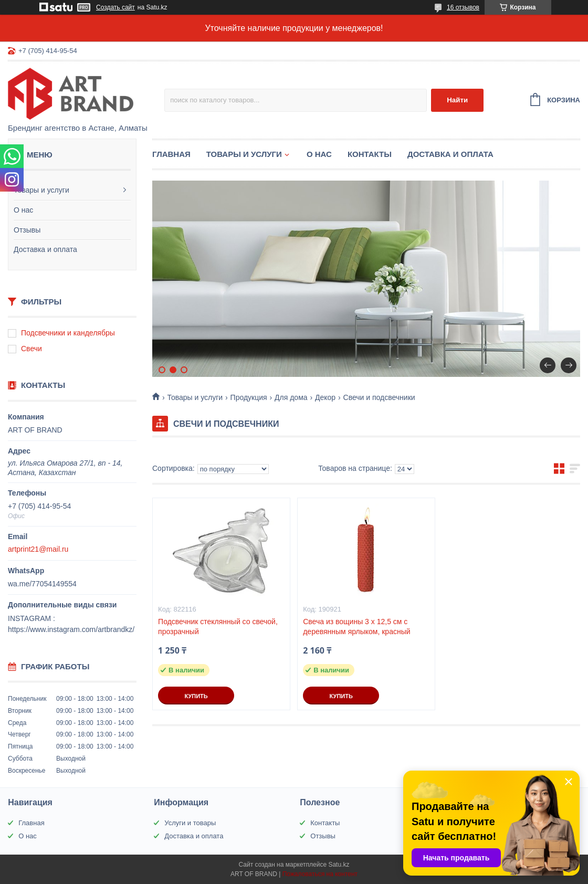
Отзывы (27, 230)
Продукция (249, 397)
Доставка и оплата (45, 249)
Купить (196, 696)
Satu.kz (339, 865)
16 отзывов (463, 7)
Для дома (291, 397)
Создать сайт (115, 7)
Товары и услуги (41, 190)
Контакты (370, 154)
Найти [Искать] (457, 100)
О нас (23, 210)
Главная (171, 154)
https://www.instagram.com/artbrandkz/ (71, 629)
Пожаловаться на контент (320, 874)
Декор (325, 397)
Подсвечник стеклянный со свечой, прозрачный (218, 627)
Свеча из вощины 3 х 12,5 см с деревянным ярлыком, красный (356, 627)
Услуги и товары (190, 823)
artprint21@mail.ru (38, 549)
